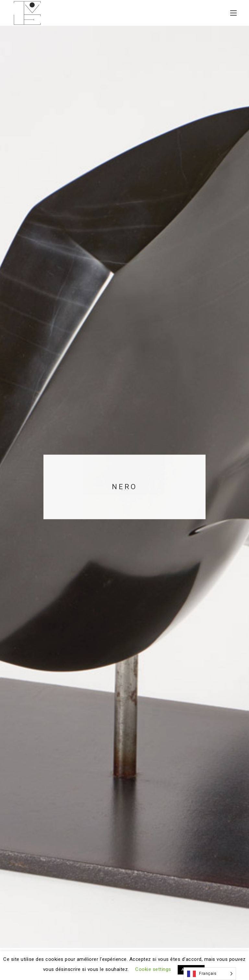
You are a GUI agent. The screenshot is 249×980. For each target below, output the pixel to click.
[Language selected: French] (210, 974)
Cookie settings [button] (153, 969)
